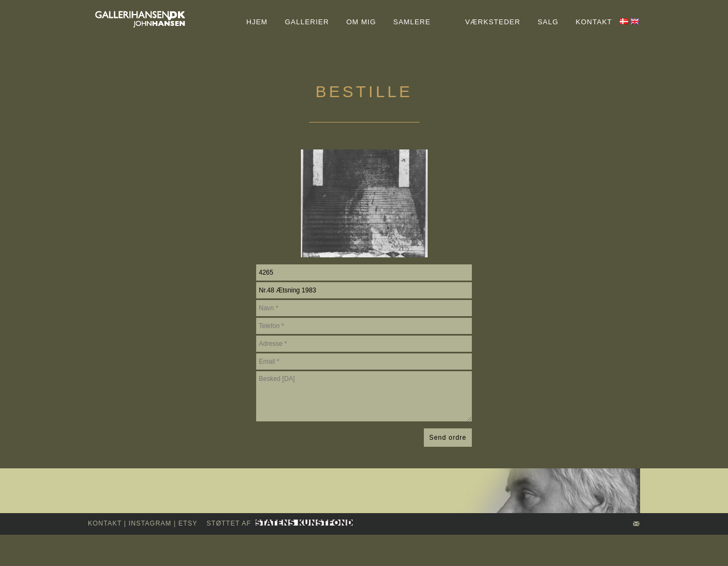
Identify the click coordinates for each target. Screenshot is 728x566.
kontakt (105, 523)
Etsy (188, 523)
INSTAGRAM (150, 523)
